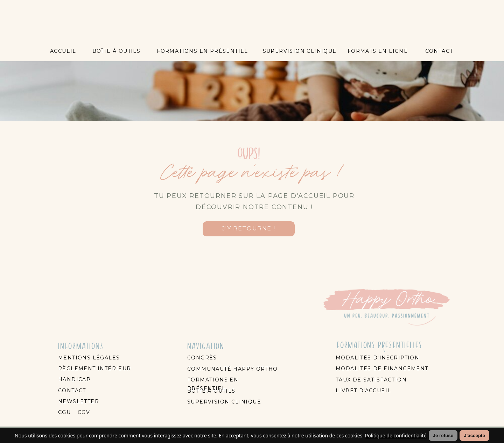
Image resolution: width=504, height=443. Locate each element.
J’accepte (474, 435)
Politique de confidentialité (396, 435)
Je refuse (443, 435)
